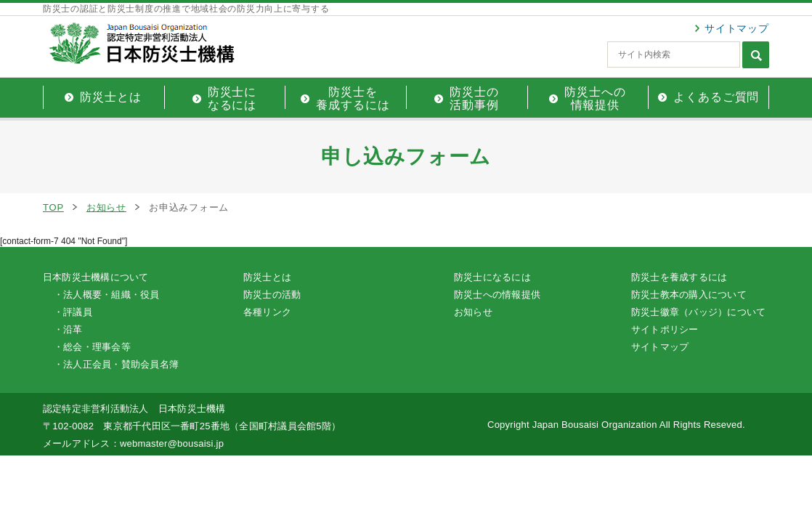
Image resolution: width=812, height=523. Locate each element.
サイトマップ (737, 28)
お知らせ (106, 207)
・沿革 (68, 329)
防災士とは (267, 277)
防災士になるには (492, 277)
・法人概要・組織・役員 (107, 295)
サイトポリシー (665, 329)
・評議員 (73, 312)
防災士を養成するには (679, 277)
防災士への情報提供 (497, 295)
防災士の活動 (272, 295)
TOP (53, 207)
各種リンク (267, 312)
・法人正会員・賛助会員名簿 (116, 364)
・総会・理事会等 (92, 347)
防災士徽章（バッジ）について (698, 312)
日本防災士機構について (96, 277)
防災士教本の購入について (689, 295)
